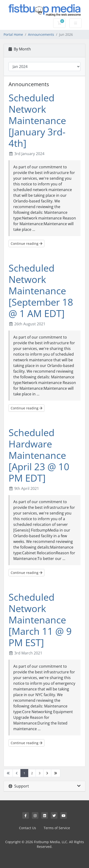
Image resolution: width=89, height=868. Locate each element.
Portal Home (13, 34)
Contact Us (28, 828)
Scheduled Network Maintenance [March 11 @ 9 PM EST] (40, 620)
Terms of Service (57, 828)
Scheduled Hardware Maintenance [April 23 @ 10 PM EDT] (39, 455)
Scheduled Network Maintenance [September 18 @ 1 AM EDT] (41, 291)
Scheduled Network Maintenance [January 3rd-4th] (37, 120)
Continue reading (26, 244)
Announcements (41, 34)
